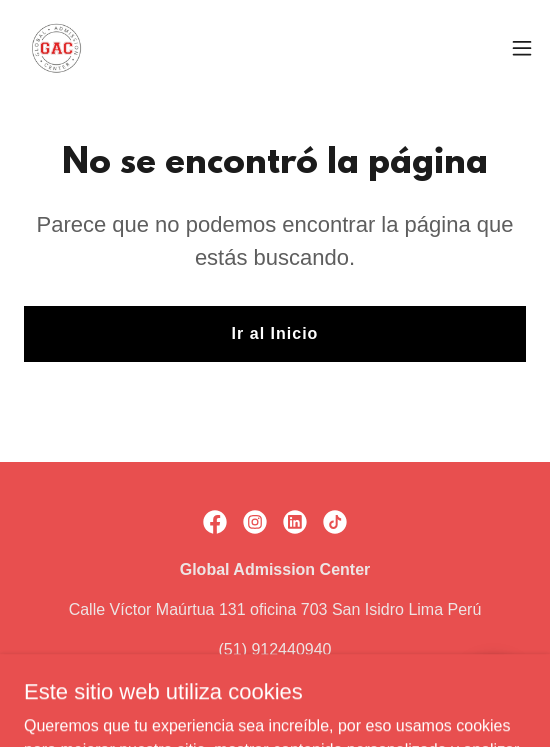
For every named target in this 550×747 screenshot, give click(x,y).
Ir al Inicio (275, 333)
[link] (56, 48)
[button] (522, 48)
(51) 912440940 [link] (275, 649)
